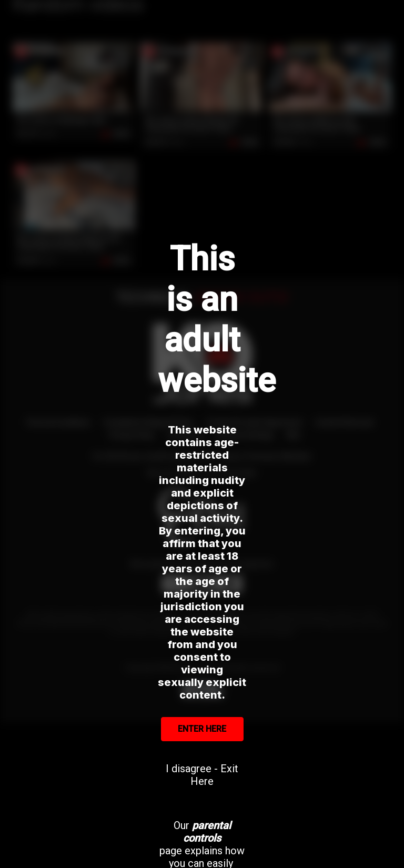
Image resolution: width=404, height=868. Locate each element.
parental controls (207, 832)
